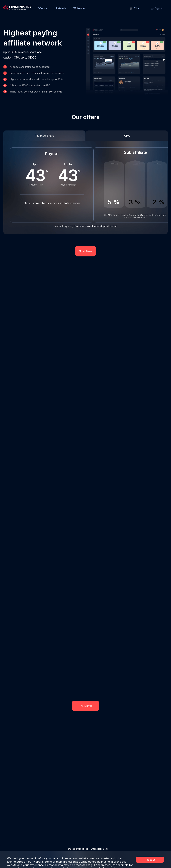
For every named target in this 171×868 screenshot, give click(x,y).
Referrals (61, 8)
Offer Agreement (99, 849)
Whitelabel (79, 8)
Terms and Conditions (77, 849)
